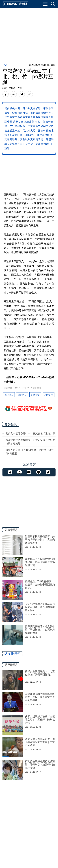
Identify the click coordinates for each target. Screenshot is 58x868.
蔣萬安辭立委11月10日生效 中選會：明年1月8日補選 (30, 452)
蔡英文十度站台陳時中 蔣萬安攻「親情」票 (30, 433)
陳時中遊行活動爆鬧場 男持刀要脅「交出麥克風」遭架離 (30, 442)
